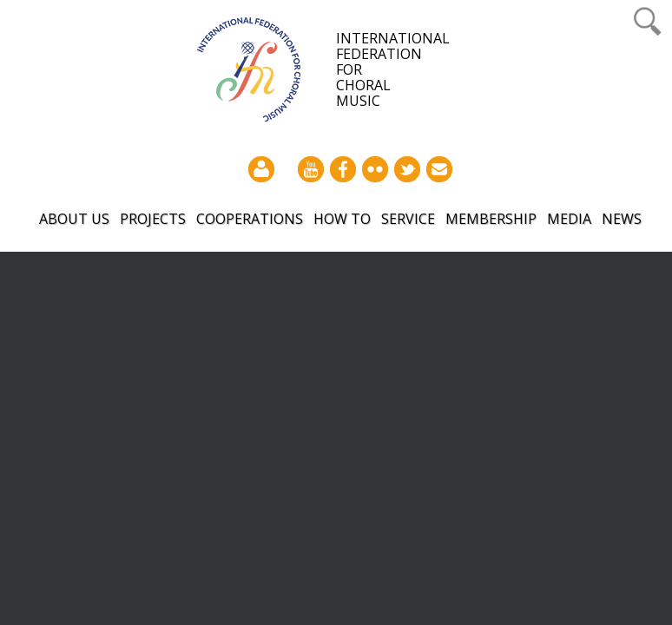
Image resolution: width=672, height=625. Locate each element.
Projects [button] (153, 219)
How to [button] (342, 219)
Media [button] (569, 219)
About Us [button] (74, 219)
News (622, 219)
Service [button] (408, 219)
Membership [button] (491, 219)
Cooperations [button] (250, 219)
